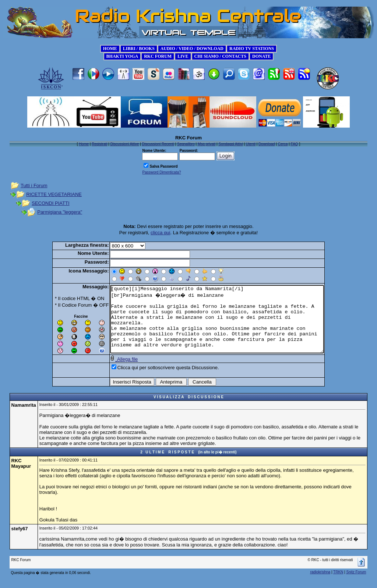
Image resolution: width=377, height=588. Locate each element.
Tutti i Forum (34, 186)
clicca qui (160, 233)
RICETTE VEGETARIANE (54, 194)
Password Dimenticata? (161, 172)
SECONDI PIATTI (50, 203)
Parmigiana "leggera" (60, 212)
